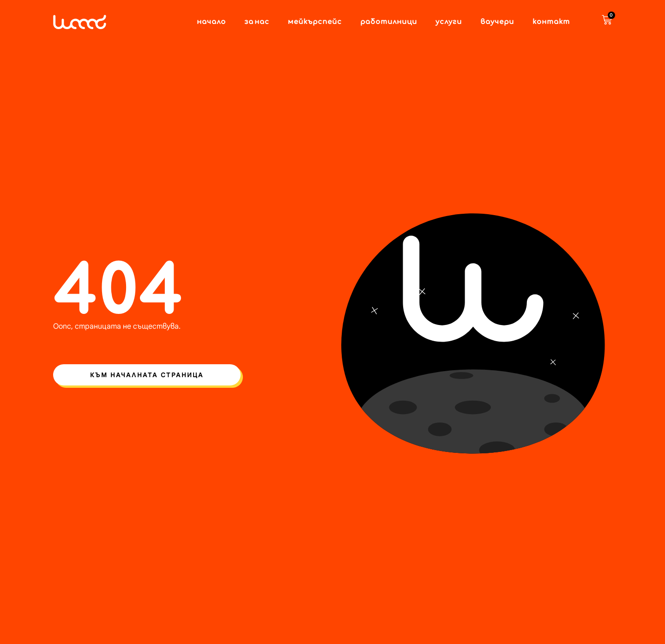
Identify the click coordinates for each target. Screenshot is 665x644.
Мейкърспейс (315, 22)
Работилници (389, 22)
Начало (211, 22)
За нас (257, 22)
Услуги (449, 22)
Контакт (551, 22)
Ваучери (497, 22)
